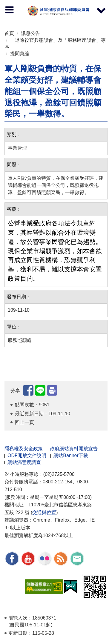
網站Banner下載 (71, 455)
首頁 (9, 33)
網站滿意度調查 (24, 462)
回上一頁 (24, 422)
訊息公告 (30, 33)
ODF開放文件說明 (27, 455)
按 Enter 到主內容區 (27, 4)
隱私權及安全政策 (24, 449)
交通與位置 (44, 512)
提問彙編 (20, 54)
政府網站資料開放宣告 (74, 449)
